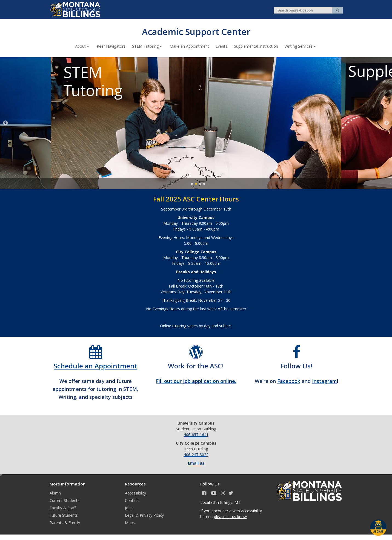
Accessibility (135, 493)
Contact (132, 500)
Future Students (64, 515)
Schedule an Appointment (95, 366)
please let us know (230, 516)
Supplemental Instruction (256, 46)
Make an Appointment (189, 46)
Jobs (129, 508)
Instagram (324, 381)
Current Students (65, 500)
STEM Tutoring (148, 46)
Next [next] (387, 123)
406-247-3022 (196, 454)
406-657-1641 (196, 434)
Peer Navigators (111, 46)
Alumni (56, 493)
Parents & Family (65, 522)
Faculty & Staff (63, 508)
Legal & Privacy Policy (144, 515)
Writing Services (301, 46)
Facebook (289, 381)
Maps (130, 522)
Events (221, 46)
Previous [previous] (5, 123)
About (83, 46)
